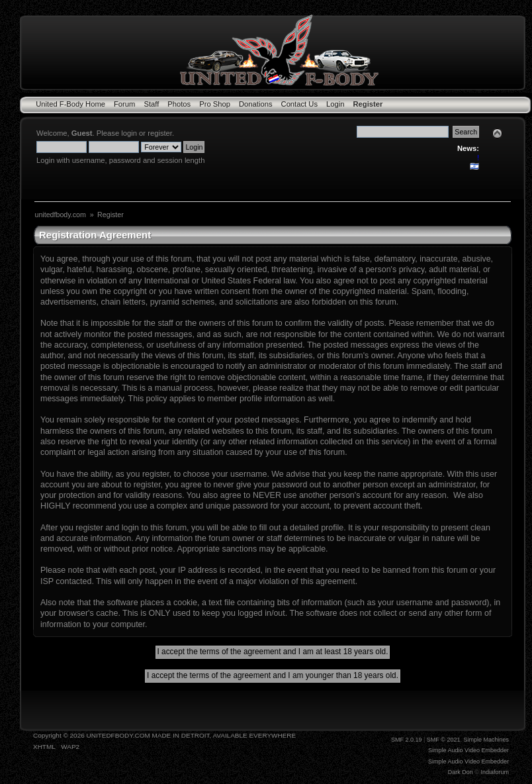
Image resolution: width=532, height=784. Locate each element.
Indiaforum (495, 772)
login (129, 133)
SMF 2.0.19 (407, 740)
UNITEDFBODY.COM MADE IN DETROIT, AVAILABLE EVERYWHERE (192, 735)
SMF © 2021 (444, 740)
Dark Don (461, 772)
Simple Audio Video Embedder (468, 750)
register (160, 133)
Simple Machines (486, 740)
